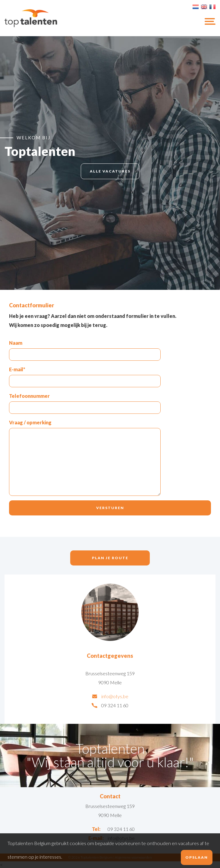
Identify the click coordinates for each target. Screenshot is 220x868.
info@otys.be (115, 696)
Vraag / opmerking (30, 422)
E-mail (17, 369)
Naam (16, 343)
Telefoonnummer (29, 396)
